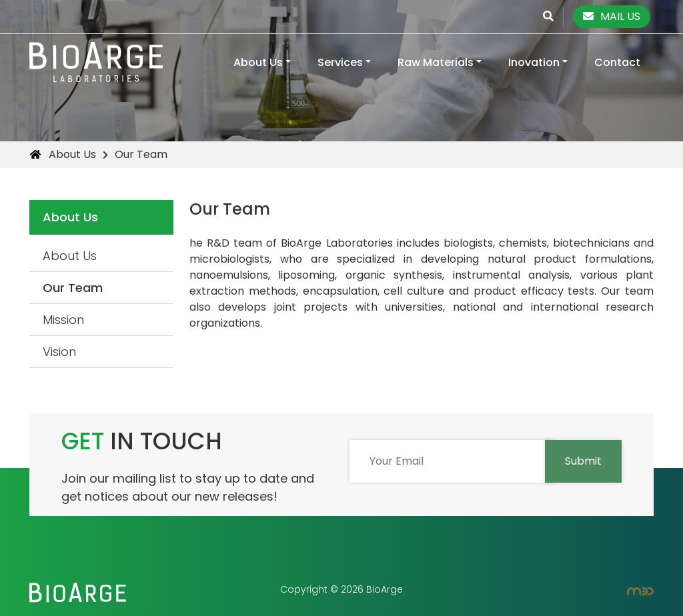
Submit (583, 461)
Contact (617, 62)
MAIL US (612, 16)
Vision (59, 352)
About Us (258, 62)
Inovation (534, 62)
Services (340, 62)
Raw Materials (436, 62)
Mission (63, 320)
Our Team (73, 288)
